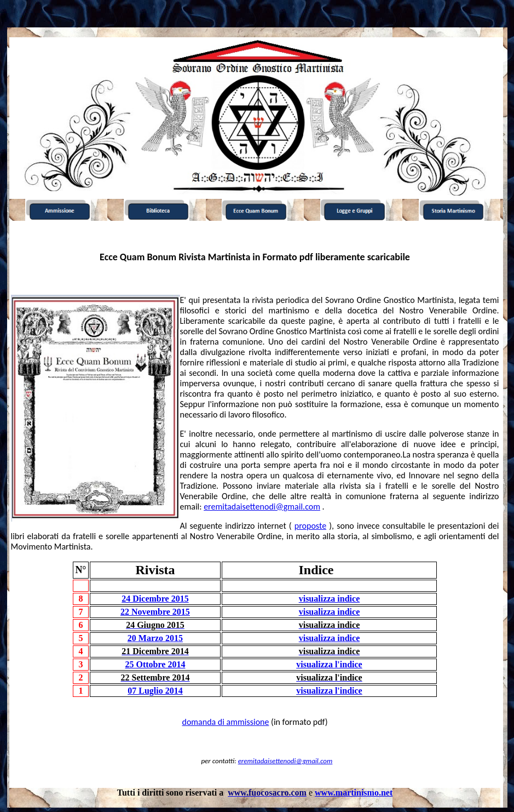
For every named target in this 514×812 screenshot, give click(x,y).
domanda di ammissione (225, 722)
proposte (310, 526)
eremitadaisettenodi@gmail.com (262, 507)
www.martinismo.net (354, 793)
